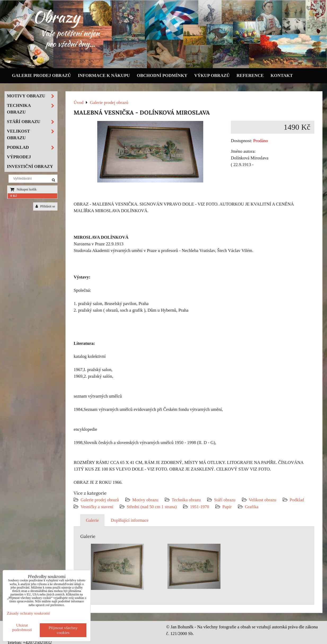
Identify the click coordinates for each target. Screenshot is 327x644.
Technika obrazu (186, 500)
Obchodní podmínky (162, 75)
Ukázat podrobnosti (22, 627)
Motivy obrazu (145, 500)
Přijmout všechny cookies (63, 630)
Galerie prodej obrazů (41, 75)
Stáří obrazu (225, 500)
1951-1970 (200, 507)
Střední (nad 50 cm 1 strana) (152, 507)
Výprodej (19, 157)
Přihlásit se (45, 206)
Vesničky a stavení (98, 507)
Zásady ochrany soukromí (28, 613)
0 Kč (14, 196)
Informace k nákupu (104, 75)
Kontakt (282, 75)
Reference (250, 75)
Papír (227, 507)
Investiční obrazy (30, 166)
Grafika (252, 507)
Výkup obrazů (212, 75)
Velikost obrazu (263, 500)
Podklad (297, 500)
